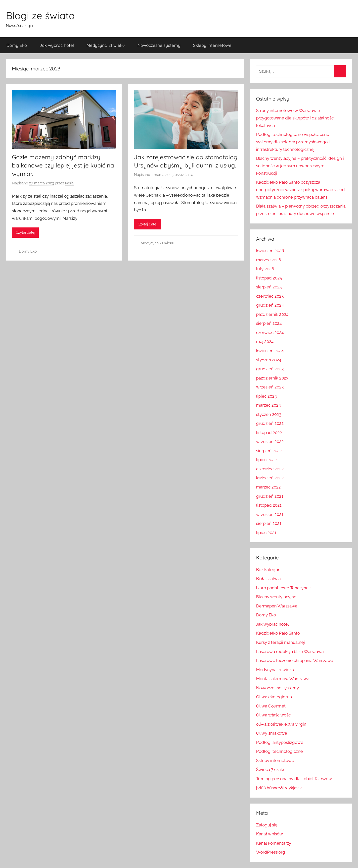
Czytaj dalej (25, 232)
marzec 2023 (268, 405)
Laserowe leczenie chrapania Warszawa (295, 660)
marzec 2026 (268, 260)
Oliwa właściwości (274, 715)
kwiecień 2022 (270, 478)
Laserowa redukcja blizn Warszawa (290, 651)
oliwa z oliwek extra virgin (281, 724)
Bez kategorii (269, 570)
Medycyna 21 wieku (106, 45)
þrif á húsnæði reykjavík (279, 788)
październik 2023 (272, 378)
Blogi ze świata (40, 15)
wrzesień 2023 (270, 387)
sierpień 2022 (269, 451)
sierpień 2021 (269, 523)
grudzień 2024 (270, 305)
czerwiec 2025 (270, 296)
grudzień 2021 (270, 496)
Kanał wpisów (269, 834)
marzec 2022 (268, 487)
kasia (69, 183)
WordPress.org (271, 852)
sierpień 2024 (269, 323)
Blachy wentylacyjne (276, 597)
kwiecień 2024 (270, 351)
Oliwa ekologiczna (274, 697)
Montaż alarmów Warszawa (283, 679)
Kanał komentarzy (274, 843)
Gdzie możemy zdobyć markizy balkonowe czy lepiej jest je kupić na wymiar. (63, 165)
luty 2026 (265, 269)
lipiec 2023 (266, 396)
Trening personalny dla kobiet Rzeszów (294, 779)
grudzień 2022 (270, 423)
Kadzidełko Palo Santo (278, 633)
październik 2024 (272, 314)
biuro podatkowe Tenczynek (283, 588)
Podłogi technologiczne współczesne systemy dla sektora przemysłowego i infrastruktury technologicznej (293, 142)
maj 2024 (265, 341)
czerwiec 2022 (270, 469)
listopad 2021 (269, 505)
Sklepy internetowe (212, 45)
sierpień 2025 (269, 287)
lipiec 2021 (266, 533)
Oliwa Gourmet (271, 706)
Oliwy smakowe (272, 733)
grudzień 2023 (270, 369)
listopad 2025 (269, 278)
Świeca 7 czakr (270, 769)
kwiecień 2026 (270, 251)
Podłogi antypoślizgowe (280, 742)
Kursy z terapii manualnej (280, 642)
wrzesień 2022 (270, 441)
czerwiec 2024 (270, 332)
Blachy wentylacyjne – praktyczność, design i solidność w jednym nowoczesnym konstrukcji (300, 166)
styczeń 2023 (269, 414)
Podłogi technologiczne (279, 751)
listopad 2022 (269, 433)
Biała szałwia (268, 579)
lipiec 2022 (266, 460)
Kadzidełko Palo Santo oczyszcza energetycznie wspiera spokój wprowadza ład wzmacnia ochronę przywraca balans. (300, 190)
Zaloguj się (267, 825)
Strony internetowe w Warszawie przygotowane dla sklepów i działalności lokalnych (295, 118)
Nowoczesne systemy (159, 45)
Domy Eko (17, 45)
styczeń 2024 (269, 360)
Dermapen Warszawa (277, 606)
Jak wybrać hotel (57, 45)
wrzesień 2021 (270, 514)
